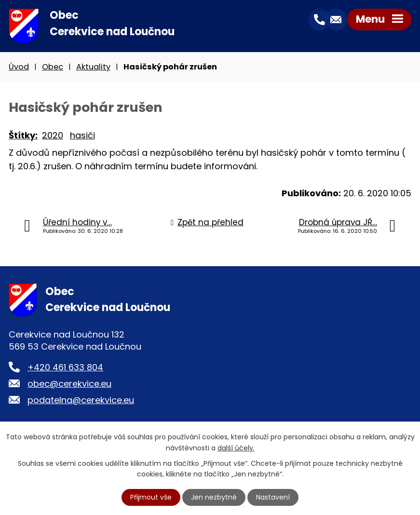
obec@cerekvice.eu (69, 384)
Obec (53, 67)
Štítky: (23, 135)
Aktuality (93, 67)
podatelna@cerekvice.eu (81, 400)
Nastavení (273, 497)
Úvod (19, 67)
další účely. (236, 447)
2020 (53, 135)
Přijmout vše (151, 497)
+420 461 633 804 (65, 367)
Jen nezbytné (214, 497)
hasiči (82, 135)
